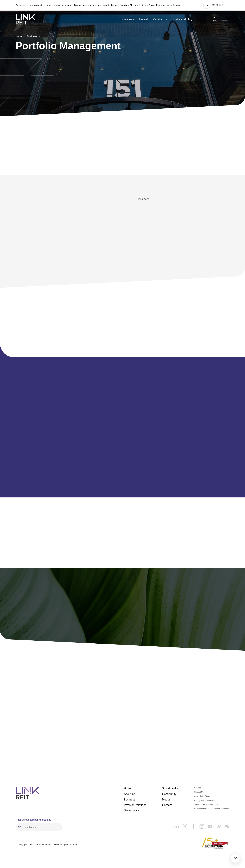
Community (169, 797)
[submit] (59, 830)
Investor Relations (153, 21)
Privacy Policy (155, 5)
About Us (130, 797)
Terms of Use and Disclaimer (206, 807)
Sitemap (198, 790)
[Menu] (225, 21)
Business (127, 21)
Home (19, 36)
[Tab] (182, 199)
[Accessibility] (234, 857)
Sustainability (182, 21)
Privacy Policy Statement (205, 803)
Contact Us (199, 795)
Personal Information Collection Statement (212, 811)
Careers (167, 808)
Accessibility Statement (204, 799)
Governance (132, 813)
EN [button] (204, 21)
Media (166, 802)
